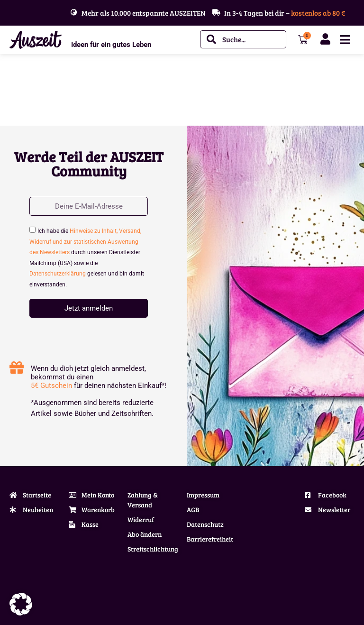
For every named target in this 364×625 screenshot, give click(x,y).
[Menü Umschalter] (345, 40)
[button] (21, 604)
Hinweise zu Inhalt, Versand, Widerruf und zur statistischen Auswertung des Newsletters (85, 242)
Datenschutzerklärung (58, 274)
